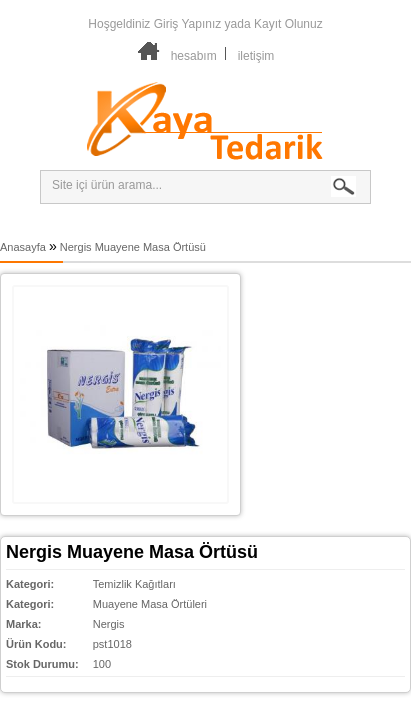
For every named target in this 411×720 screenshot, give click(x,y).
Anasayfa (23, 247)
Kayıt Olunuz (288, 24)
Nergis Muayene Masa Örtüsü (133, 247)
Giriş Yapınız (188, 24)
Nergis (109, 624)
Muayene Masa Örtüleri (150, 604)
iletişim (256, 56)
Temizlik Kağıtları (134, 584)
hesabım (194, 56)
